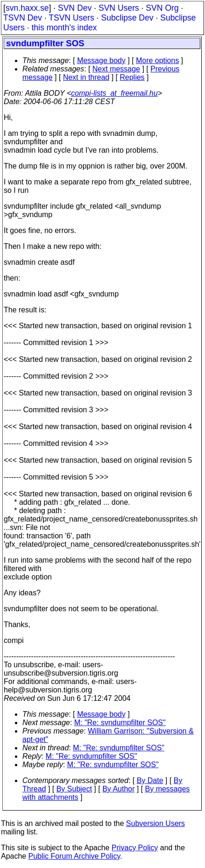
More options (158, 60)
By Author (119, 789)
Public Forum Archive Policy (74, 856)
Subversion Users (156, 823)
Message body (101, 60)
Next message (116, 69)
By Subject (74, 789)
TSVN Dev (23, 18)
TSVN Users (71, 18)
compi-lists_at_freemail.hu (114, 93)
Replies (132, 77)
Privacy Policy (135, 848)
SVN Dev (75, 8)
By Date (150, 780)
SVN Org (162, 8)
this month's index (64, 28)
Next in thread (86, 77)
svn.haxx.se (27, 8)
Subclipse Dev (127, 18)
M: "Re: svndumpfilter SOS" (120, 723)
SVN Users (119, 8)
